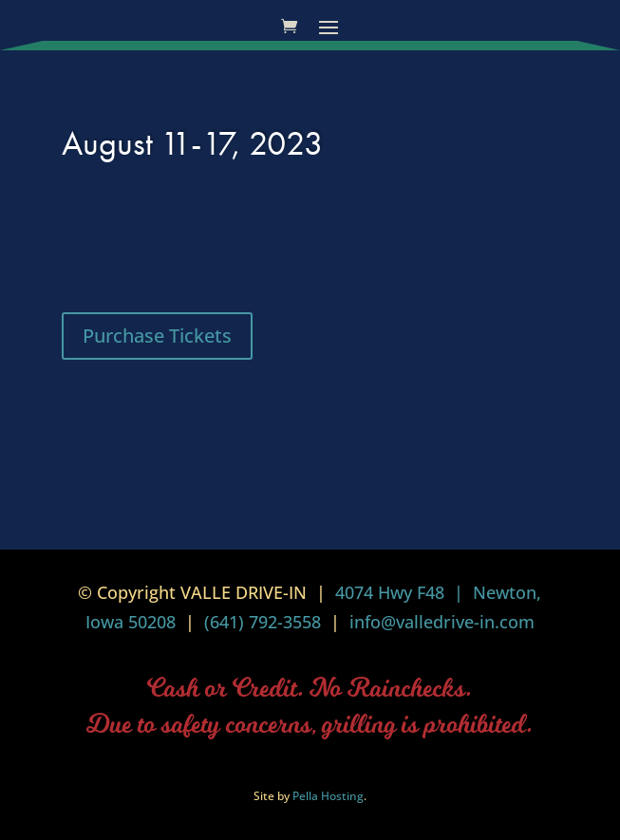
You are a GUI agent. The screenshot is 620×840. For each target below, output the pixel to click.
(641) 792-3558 (263, 622)
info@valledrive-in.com (440, 622)
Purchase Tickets (157, 336)
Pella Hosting (328, 796)
